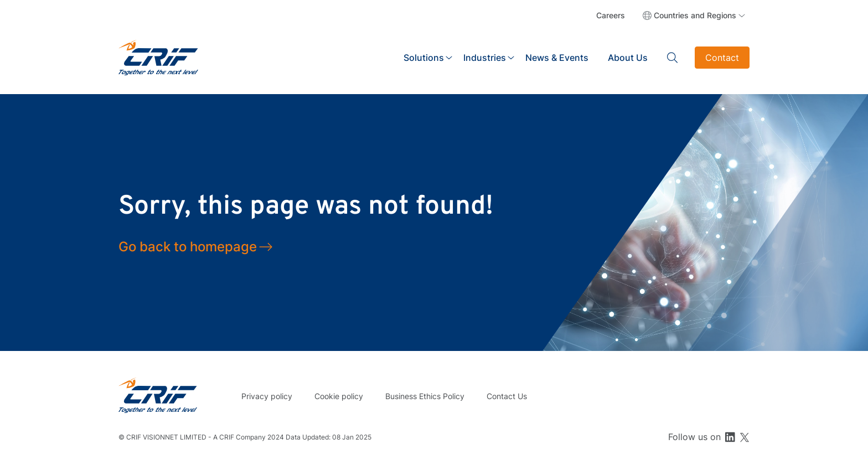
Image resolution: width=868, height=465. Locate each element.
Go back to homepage (188, 247)
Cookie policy (339, 396)
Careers (611, 15)
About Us (628, 58)
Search (673, 58)
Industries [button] (485, 58)
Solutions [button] (424, 58)
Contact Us (507, 396)
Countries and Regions (695, 15)
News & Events (557, 58)
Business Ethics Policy (425, 396)
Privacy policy (267, 396)
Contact (722, 58)
